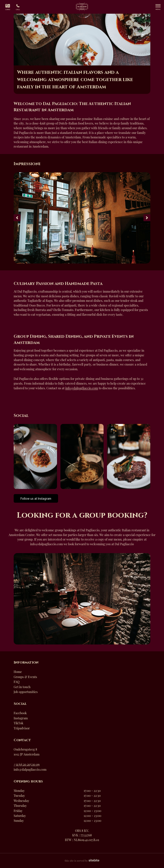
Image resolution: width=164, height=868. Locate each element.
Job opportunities (26, 692)
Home (18, 672)
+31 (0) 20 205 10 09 (27, 764)
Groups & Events (25, 677)
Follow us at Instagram (36, 498)
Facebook (20, 713)
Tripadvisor (22, 728)
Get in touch (22, 687)
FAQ (17, 682)
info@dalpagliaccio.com (82, 388)
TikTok (18, 723)
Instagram (21, 718)
